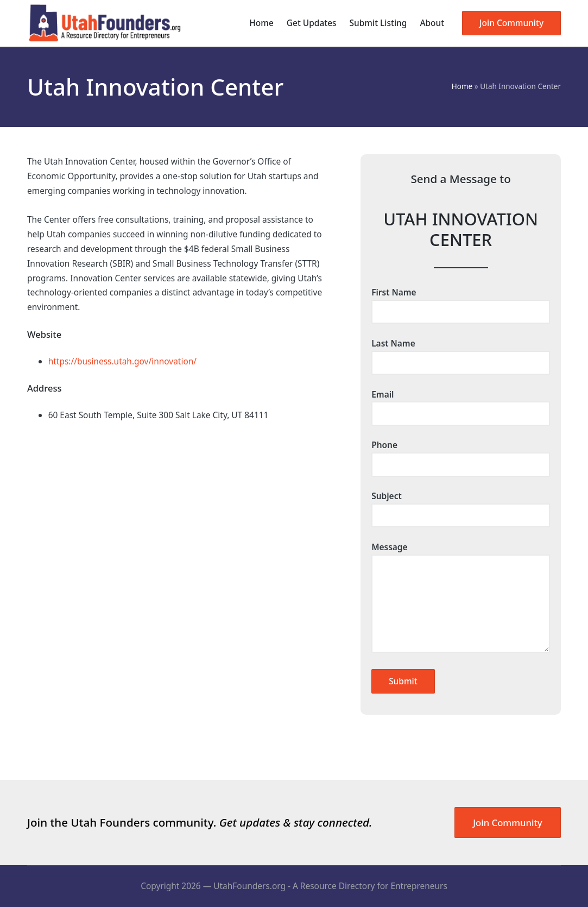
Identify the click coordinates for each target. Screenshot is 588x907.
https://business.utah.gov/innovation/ (122, 361)
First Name (461, 302)
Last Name (461, 353)
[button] (511, 23)
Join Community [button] (507, 823)
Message (461, 598)
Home (462, 86)
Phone (461, 455)
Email (461, 404)
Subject (461, 506)
